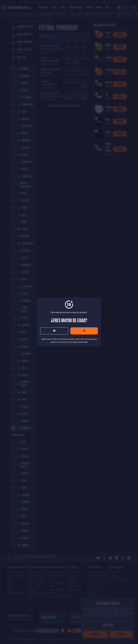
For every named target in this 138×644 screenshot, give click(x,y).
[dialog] (69, 322)
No (54, 331)
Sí (84, 331)
